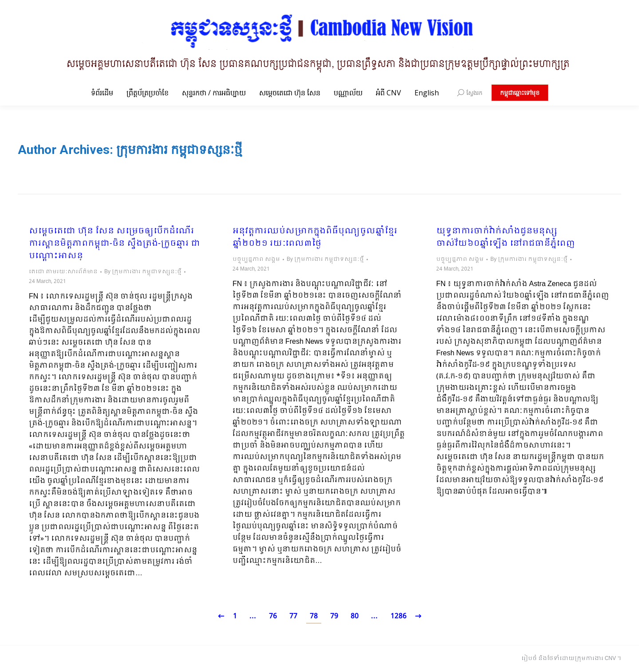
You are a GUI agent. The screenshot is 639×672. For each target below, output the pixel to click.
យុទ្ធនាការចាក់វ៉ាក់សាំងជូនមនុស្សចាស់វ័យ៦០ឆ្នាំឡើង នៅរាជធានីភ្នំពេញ (506, 238)
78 (314, 616)
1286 (398, 616)
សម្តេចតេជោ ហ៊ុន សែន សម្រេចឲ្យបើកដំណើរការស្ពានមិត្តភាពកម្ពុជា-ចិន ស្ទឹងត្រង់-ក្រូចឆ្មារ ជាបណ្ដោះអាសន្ (114, 244)
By (143, 272)
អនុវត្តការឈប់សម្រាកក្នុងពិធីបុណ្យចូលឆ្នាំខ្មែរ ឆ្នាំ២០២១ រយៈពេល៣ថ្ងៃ (315, 238)
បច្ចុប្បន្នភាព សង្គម (256, 259)
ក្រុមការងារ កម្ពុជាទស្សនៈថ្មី (179, 150)
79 (334, 616)
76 (273, 616)
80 (355, 616)
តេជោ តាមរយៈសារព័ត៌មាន (63, 272)
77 (293, 616)
